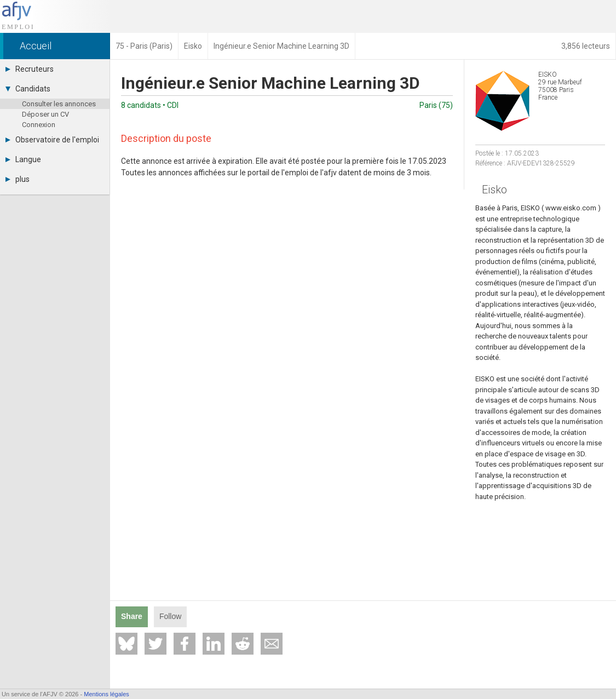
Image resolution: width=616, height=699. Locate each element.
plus (18, 179)
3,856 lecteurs (586, 46)
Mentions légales (106, 694)
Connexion (39, 125)
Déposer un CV (45, 114)
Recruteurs (30, 69)
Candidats (28, 89)
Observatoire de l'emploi (52, 140)
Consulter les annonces (59, 104)
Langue (23, 159)
